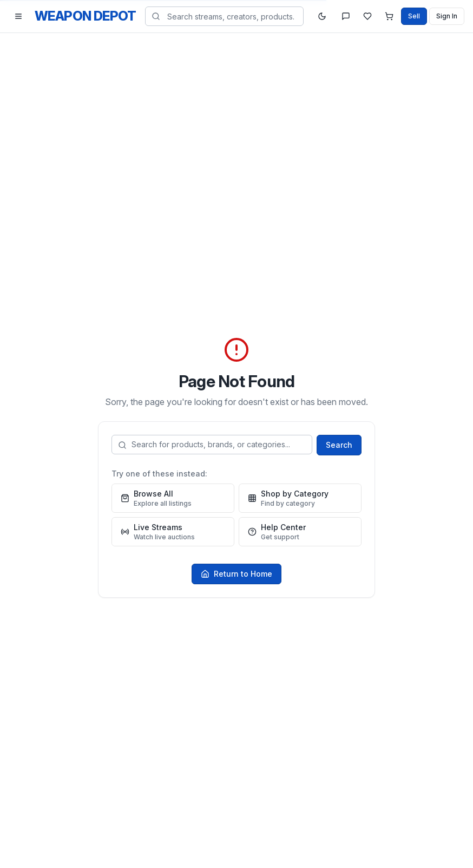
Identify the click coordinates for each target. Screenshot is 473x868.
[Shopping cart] (389, 16)
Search (339, 445)
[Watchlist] (367, 16)
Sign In (447, 16)
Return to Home (236, 574)
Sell (414, 16)
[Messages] (346, 16)
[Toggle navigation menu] (18, 16)
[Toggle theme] (322, 16)
